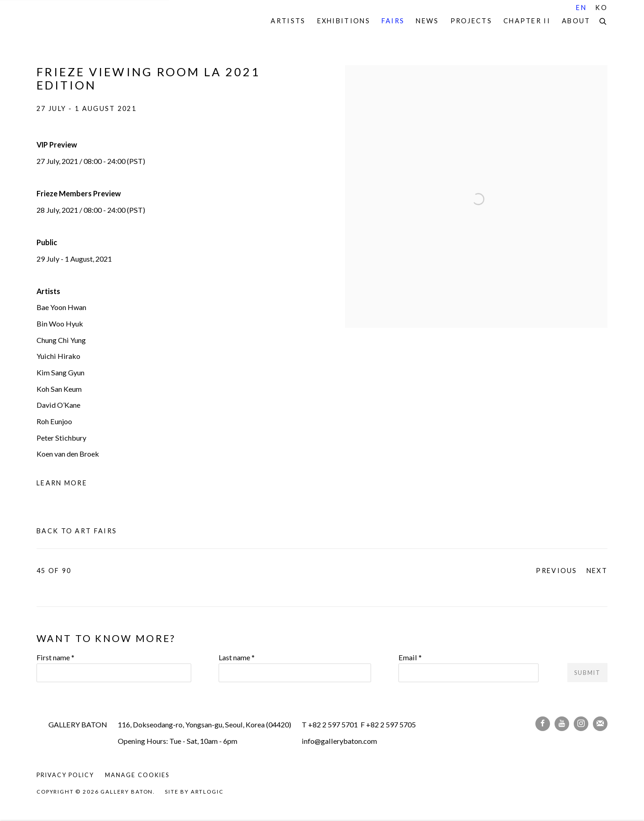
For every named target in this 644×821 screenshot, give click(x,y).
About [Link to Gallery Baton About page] (576, 21)
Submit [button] (587, 673)
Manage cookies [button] (137, 775)
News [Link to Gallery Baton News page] (427, 21)
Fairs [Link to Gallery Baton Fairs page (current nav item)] (393, 21)
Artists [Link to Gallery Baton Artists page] (288, 21)
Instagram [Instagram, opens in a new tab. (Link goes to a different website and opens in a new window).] (581, 724)
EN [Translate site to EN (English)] (581, 8)
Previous (556, 571)
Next (597, 571)
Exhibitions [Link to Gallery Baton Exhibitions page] (344, 21)
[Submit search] (603, 20)
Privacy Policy (65, 775)
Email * (410, 657)
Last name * (237, 657)
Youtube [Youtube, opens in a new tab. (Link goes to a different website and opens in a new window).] (562, 724)
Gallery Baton (100, 21)
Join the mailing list (600, 724)
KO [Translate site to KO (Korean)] (601, 8)
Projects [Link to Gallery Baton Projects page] (471, 21)
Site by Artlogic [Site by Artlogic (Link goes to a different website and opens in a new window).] (194, 792)
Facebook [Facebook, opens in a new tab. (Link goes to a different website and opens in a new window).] (543, 724)
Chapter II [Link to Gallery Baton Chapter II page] (527, 21)
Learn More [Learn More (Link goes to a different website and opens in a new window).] (62, 483)
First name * (55, 657)
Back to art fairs (77, 531)
